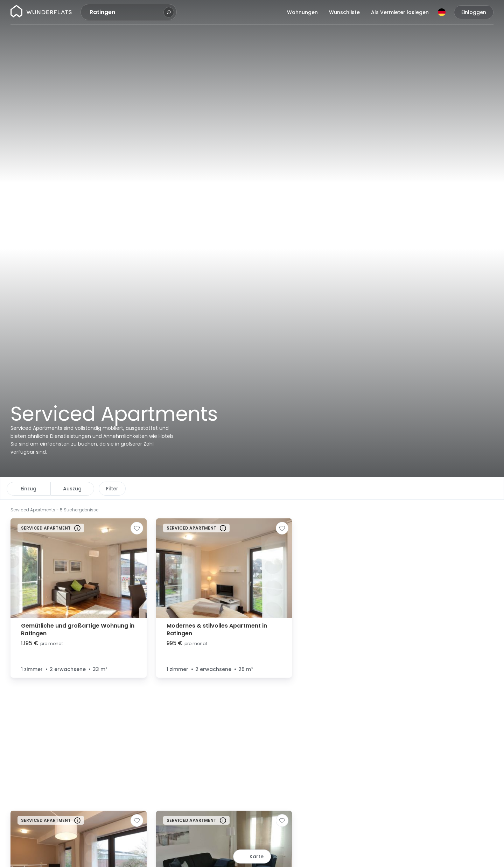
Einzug (29, 489)
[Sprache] (442, 12)
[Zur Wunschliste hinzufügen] (137, 528)
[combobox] (126, 12)
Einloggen (474, 12)
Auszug (72, 489)
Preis (112, 489)
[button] (312, 509)
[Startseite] (41, 12)
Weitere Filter (241, 489)
